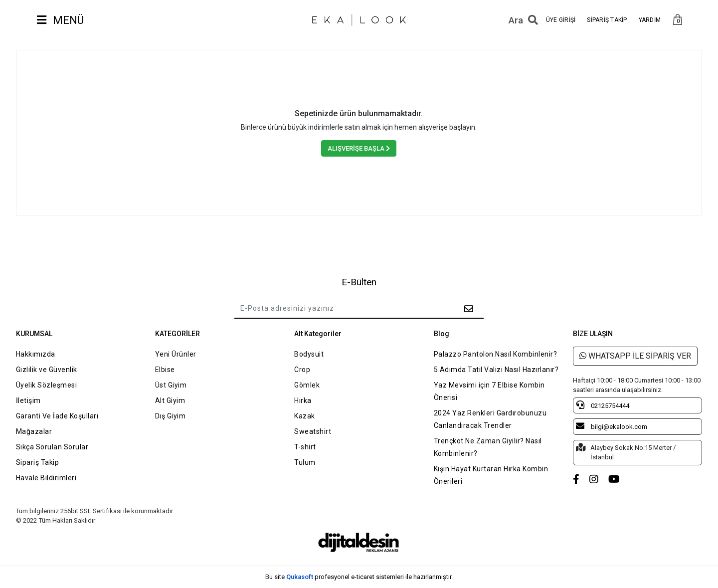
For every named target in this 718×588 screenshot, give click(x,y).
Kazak (305, 416)
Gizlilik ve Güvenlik (47, 370)
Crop (302, 370)
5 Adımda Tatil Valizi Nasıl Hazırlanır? (496, 370)
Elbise (165, 370)
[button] (678, 20)
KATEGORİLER (178, 334)
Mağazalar (34, 431)
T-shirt (305, 447)
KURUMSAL (34, 334)
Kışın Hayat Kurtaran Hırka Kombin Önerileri (491, 475)
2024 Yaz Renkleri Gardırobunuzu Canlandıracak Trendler (490, 419)
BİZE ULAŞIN (593, 334)
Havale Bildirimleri (46, 478)
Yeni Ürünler (176, 354)
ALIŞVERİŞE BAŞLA (359, 148)
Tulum (305, 462)
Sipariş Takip (38, 462)
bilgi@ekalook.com (612, 426)
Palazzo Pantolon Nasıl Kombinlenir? (496, 354)
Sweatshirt (313, 431)
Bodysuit (309, 354)
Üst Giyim (171, 385)
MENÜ (60, 20)
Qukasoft (300, 577)
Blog (442, 334)
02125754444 (603, 405)
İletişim (28, 400)
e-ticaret (363, 577)
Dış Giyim (171, 416)
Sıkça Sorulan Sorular (52, 447)
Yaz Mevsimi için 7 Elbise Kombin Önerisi (489, 391)
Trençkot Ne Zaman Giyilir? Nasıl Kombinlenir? (488, 447)
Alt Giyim (170, 400)
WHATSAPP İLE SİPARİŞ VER (635, 356)
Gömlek (307, 385)
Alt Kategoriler (318, 334)
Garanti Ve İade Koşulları (57, 416)
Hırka (303, 400)
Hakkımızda (36, 354)
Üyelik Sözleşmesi (47, 385)
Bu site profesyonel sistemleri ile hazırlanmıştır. (359, 577)
